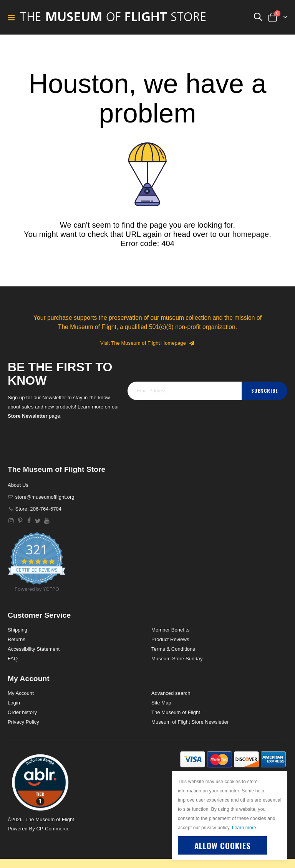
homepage (251, 234)
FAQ (13, 659)
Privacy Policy (23, 722)
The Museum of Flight (176, 712)
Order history (22, 712)
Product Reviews (170, 639)
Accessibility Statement (34, 649)
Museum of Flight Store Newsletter (190, 722)
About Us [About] (18, 485)
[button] (40, 782)
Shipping (17, 630)
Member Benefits (170, 630)
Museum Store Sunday (177, 659)
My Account (21, 693)
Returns (17, 639)
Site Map (161, 703)
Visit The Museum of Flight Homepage (147, 343)
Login (14, 703)
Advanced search (171, 693)
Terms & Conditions (173, 649)
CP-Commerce (53, 829)
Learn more (244, 828)
